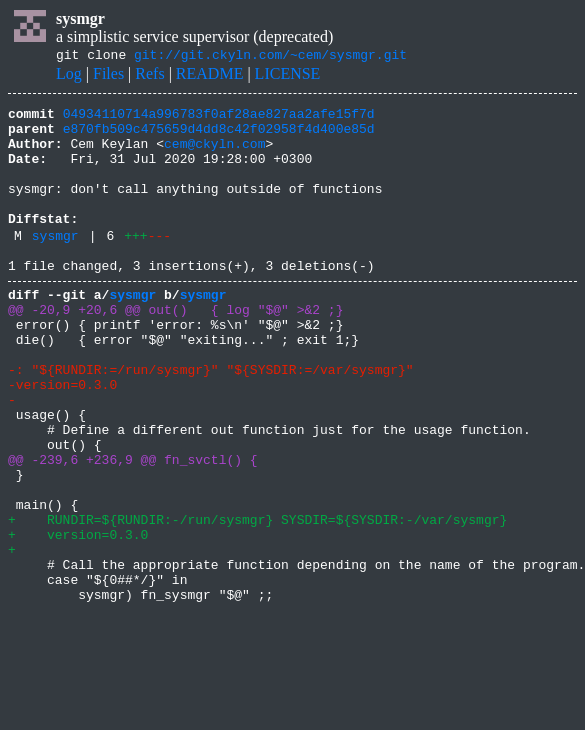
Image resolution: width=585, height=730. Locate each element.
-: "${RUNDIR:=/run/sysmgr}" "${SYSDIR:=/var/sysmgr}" (211, 420)
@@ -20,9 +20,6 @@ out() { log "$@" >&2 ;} (175, 348)
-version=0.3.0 (62, 438)
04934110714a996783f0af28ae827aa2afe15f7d (219, 119)
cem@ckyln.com (214, 155)
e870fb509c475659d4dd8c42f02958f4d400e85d (219, 137)
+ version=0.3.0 (78, 618)
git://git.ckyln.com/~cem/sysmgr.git (270, 57)
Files (108, 76)
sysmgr (55, 265)
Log (69, 76)
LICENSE (288, 76)
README (210, 76)
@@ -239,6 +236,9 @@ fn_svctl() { (133, 528)
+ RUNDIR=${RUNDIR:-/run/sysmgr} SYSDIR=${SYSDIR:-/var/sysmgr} (257, 600)
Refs (149, 76)
